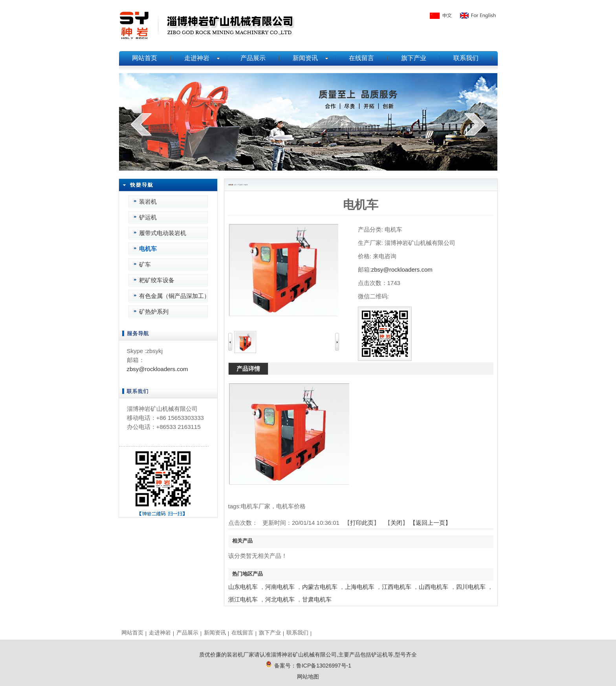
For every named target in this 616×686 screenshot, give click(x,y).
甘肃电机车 (317, 599)
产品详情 (248, 369)
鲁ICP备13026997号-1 (324, 666)
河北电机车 (280, 599)
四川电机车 (471, 587)
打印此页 (362, 523)
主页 (235, 185)
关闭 (396, 523)
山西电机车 (434, 587)
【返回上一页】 (430, 523)
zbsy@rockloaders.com (158, 369)
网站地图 (308, 677)
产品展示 (240, 185)
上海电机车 (360, 587)
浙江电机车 (243, 599)
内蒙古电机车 (320, 587)
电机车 (246, 185)
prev (141, 124)
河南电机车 (280, 587)
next (475, 124)
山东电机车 (243, 587)
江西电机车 (397, 587)
